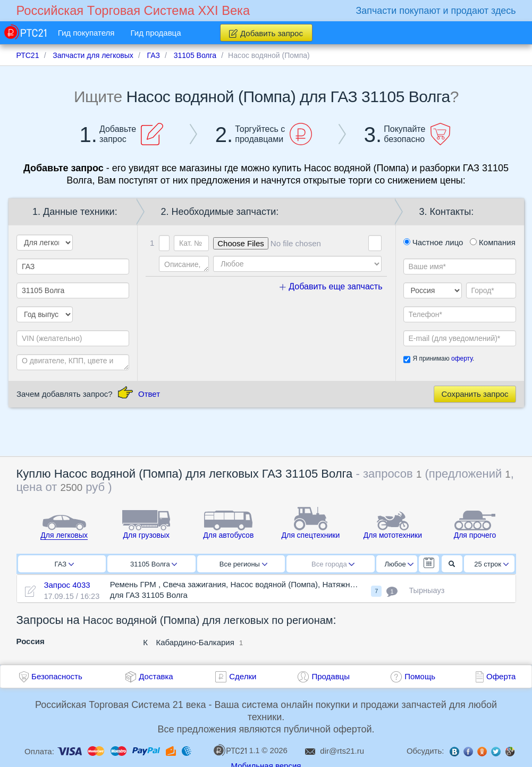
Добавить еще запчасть (331, 286)
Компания (493, 242)
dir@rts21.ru (342, 751)
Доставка (156, 676)
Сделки (243, 676)
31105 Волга (154, 564)
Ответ (149, 394)
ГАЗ (64, 564)
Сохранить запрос (475, 394)
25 (491, 564)
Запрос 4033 (67, 585)
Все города (333, 564)
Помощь (420, 676)
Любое (399, 564)
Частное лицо (433, 242)
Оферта (501, 676)
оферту (462, 359)
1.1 (237, 750)
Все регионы (243, 564)
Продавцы (331, 676)
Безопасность (57, 676)
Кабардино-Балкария (195, 642)
